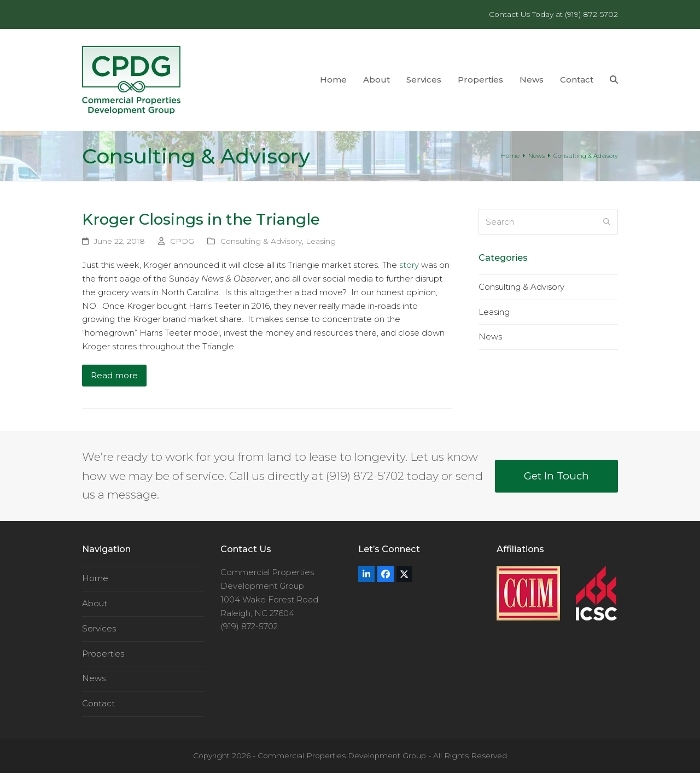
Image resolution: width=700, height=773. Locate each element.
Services (99, 628)
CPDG (182, 241)
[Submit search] (607, 222)
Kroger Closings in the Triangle (201, 219)
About (95, 603)
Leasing (321, 241)
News (490, 336)
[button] (614, 80)
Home (95, 578)
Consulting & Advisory (261, 241)
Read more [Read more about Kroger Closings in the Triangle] (114, 375)
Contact (98, 703)
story (409, 265)
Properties (103, 654)
